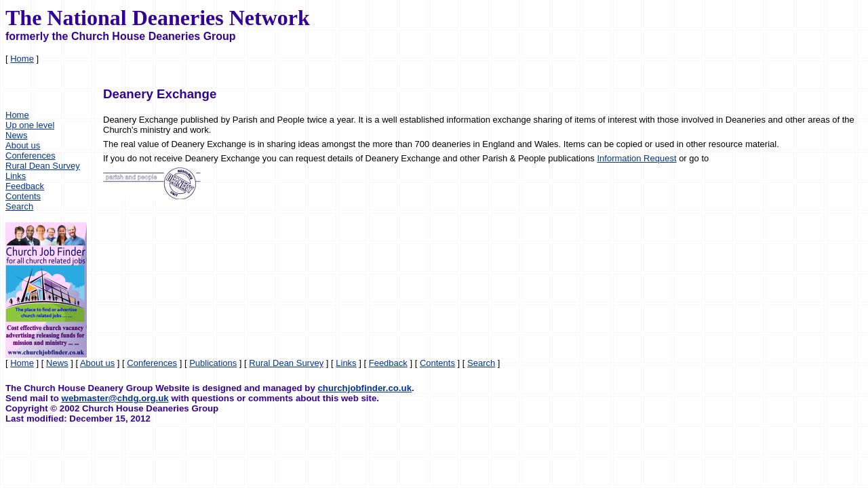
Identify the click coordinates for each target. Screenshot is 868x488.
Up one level (30, 125)
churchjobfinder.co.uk (364, 388)
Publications (213, 363)
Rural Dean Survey (43, 166)
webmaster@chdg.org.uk (115, 398)
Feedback (25, 186)
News (17, 135)
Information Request (636, 158)
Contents (23, 196)
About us (23, 145)
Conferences (31, 156)
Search (19, 206)
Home (22, 59)
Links (16, 176)
